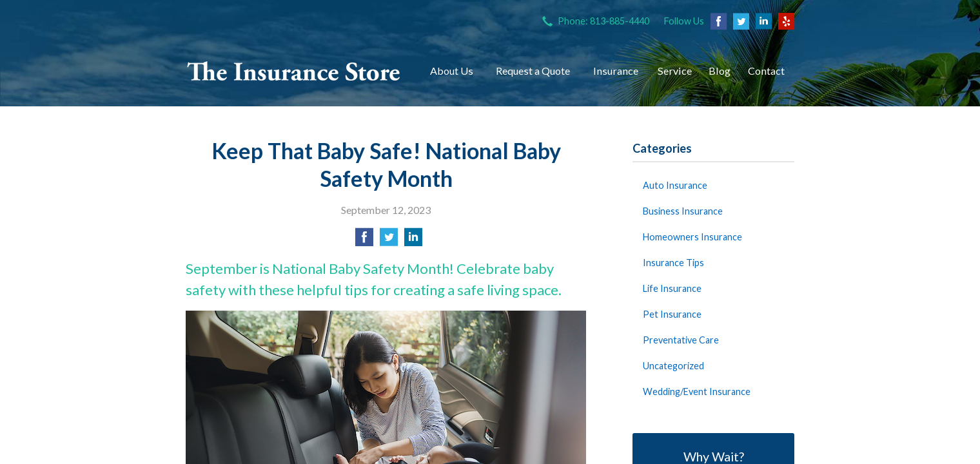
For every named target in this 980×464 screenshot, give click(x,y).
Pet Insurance (672, 314)
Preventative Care (681, 340)
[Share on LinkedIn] (413, 241)
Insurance (616, 71)
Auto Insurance (675, 185)
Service (675, 71)
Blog (720, 71)
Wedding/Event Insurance (697, 391)
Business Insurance (683, 211)
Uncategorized (673, 366)
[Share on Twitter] (389, 241)
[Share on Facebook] (364, 241)
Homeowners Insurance (692, 237)
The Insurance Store (294, 71)
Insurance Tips (673, 263)
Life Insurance (672, 288)
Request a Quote (533, 71)
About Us (452, 71)
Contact (766, 71)
